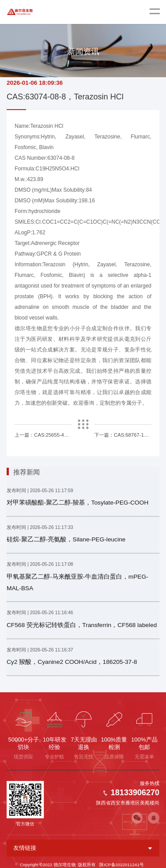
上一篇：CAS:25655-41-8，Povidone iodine (44, 434)
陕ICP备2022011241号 (121, 860)
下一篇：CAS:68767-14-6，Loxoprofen (123, 434)
